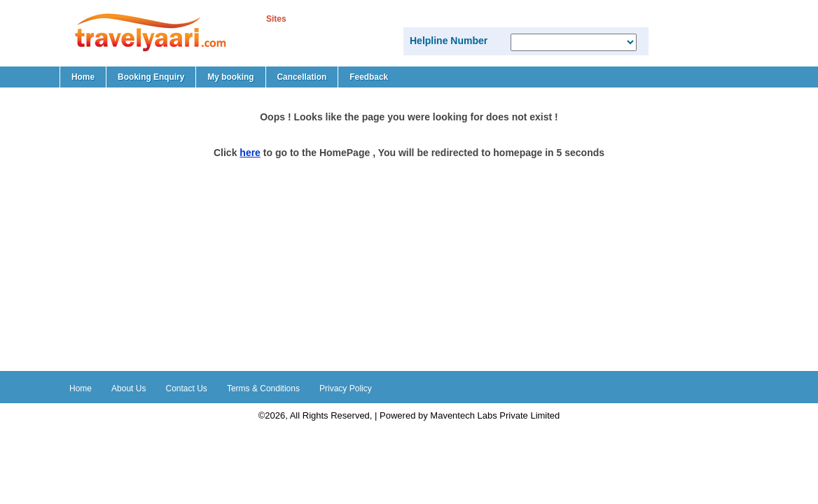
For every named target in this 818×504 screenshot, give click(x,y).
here (250, 153)
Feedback (369, 77)
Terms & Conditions (263, 388)
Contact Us (187, 388)
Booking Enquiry (151, 77)
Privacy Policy (346, 388)
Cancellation (302, 77)
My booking (230, 77)
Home (83, 77)
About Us (129, 388)
